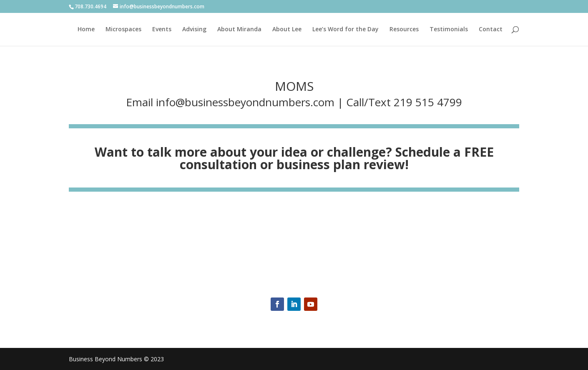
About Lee (287, 30)
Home (86, 30)
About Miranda (239, 30)
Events (162, 30)
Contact (491, 30)
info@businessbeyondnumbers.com (245, 102)
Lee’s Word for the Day (346, 30)
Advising (194, 30)
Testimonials (449, 30)
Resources (404, 30)
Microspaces (123, 30)
